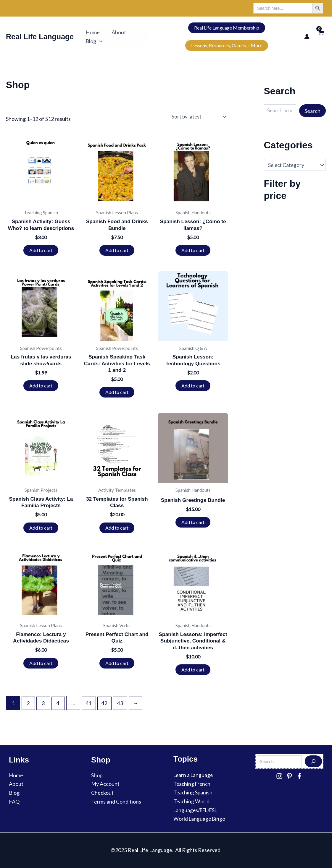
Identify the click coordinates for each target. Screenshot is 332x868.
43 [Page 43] (123, 713)
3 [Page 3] (44, 713)
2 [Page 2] (29, 713)
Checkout (102, 793)
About (117, 32)
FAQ (14, 802)
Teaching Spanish (193, 792)
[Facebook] (299, 776)
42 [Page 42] (107, 713)
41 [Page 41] (91, 713)
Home (92, 32)
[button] (99, 41)
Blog (93, 41)
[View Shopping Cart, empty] (321, 36)
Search (312, 111)
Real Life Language (40, 37)
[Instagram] (279, 776)
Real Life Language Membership (225, 28)
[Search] (313, 761)
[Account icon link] (307, 37)
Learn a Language (194, 775)
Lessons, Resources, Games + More (225, 45)
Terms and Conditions (116, 802)
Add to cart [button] (41, 251)
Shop (97, 775)
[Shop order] (201, 117)
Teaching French (193, 784)
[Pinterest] (289, 776)
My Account (105, 784)
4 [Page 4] (59, 713)
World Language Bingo (200, 819)
